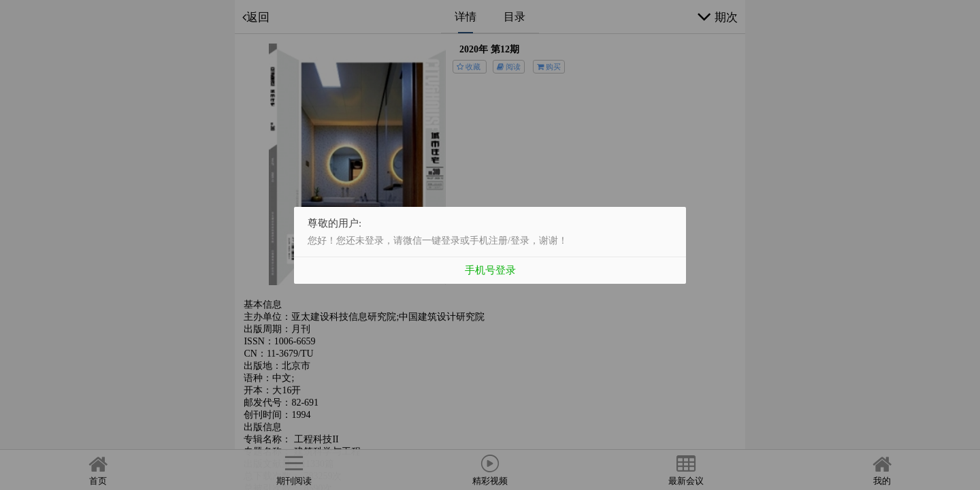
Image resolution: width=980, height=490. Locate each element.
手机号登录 (490, 270)
